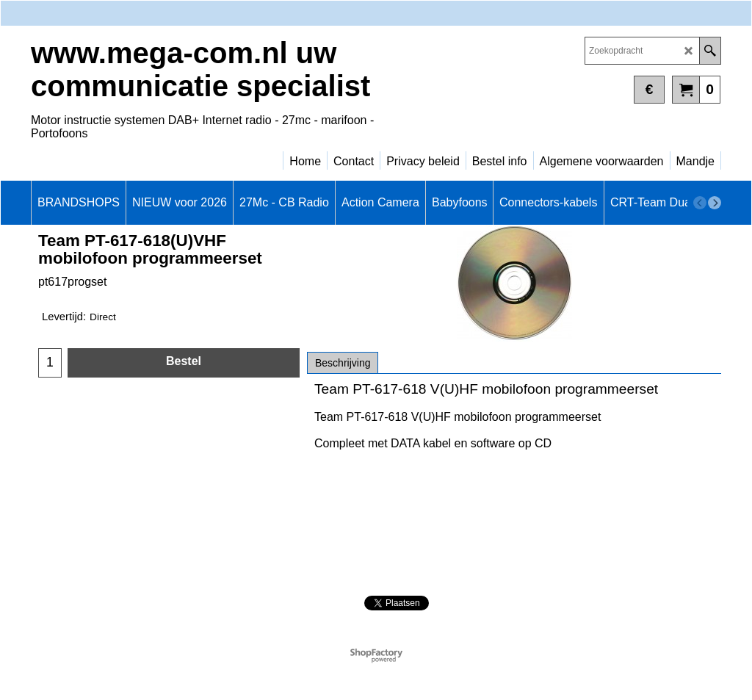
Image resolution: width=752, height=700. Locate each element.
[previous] (700, 203)
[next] (715, 203)
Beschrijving (343, 363)
